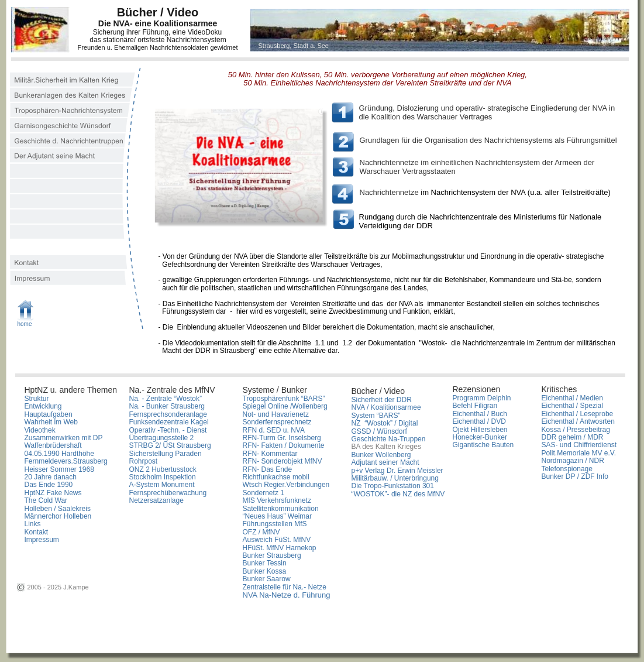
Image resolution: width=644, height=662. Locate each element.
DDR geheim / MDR (573, 437)
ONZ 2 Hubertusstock (163, 469)
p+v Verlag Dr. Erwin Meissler (397, 471)
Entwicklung (43, 406)
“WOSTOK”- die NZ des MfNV (398, 494)
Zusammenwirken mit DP (64, 438)
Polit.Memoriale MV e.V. (579, 453)
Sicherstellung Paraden (166, 454)
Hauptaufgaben (49, 414)
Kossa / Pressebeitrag (576, 430)
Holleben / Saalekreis (58, 509)
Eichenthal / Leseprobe (578, 414)
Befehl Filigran (475, 406)
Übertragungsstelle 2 (162, 438)
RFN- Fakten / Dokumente (284, 445)
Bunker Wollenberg (381, 455)
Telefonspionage (567, 469)
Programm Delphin (482, 398)
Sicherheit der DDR (382, 400)
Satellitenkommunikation (281, 509)
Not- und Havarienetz (276, 414)
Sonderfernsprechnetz (277, 422)
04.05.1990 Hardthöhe (59, 454)
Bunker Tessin (265, 563)
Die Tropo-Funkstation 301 (393, 486)
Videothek (40, 430)
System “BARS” (376, 416)
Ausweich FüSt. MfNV (277, 540)
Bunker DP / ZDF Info (575, 476)
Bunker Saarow (267, 579)
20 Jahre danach (51, 477)
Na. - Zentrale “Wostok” (166, 399)
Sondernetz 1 (264, 493)
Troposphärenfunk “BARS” (284, 399)
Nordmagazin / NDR (573, 461)
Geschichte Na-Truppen (389, 439)
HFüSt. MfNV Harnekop (280, 548)
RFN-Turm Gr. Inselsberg (282, 438)
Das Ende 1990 (49, 485)
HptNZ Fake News (53, 493)
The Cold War (46, 500)
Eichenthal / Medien (572, 398)
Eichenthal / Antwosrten (578, 421)
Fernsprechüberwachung (168, 493)
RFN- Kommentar (270, 454)
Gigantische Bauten (483, 445)
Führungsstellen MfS (275, 524)
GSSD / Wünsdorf (379, 431)
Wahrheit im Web (51, 422)
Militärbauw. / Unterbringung (395, 478)
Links (33, 524)
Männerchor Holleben (58, 516)
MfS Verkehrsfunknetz (277, 500)
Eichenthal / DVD (479, 421)
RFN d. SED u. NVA (274, 430)
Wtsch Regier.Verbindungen (286, 485)
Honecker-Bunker (480, 437)
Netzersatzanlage (156, 500)
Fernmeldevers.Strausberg (66, 461)
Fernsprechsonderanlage (168, 414)
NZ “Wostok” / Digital (385, 423)
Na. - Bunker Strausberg (167, 406)
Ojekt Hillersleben (480, 430)
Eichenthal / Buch (480, 414)
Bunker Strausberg (273, 555)
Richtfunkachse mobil (276, 477)
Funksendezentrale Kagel (169, 422)
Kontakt (37, 532)
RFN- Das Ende (268, 469)
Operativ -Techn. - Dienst (168, 430)
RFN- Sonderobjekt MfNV (283, 461)
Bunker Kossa (265, 571)
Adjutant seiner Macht (385, 462)
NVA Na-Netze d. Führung (287, 595)
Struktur (37, 399)
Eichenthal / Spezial (572, 406)
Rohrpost (144, 461)
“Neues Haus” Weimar (277, 516)
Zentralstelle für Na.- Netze (285, 587)
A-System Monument (162, 485)
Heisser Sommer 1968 (59, 469)
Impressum (42, 540)
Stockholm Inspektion (163, 477)
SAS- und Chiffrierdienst (579, 445)
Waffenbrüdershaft (53, 445)
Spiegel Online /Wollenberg (285, 406)
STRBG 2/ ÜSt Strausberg (170, 445)
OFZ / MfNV (261, 532)
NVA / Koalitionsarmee (386, 407)
